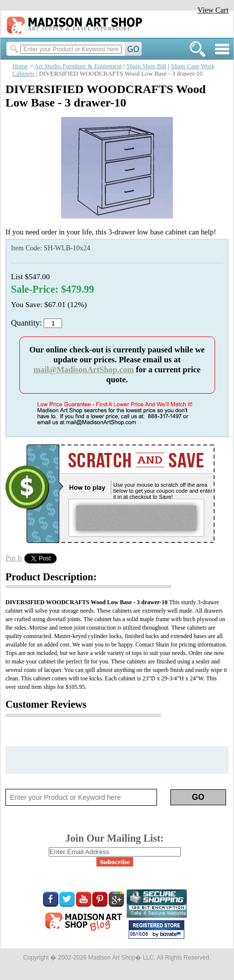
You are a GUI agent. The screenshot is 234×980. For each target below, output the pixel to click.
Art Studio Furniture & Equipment (78, 66)
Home (20, 66)
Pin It (14, 558)
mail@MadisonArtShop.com (83, 370)
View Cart (213, 10)
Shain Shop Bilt (146, 66)
